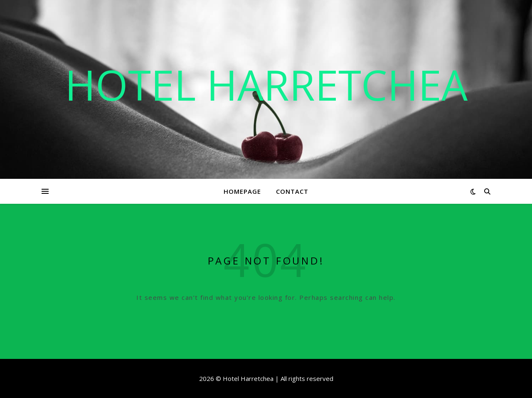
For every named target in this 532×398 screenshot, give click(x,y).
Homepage (242, 191)
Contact (292, 191)
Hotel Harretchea (266, 84)
